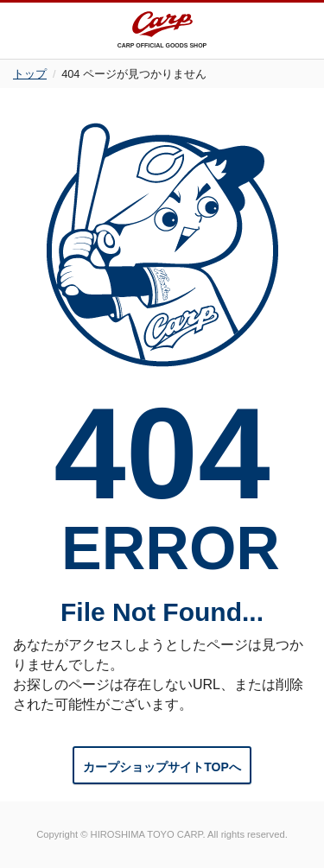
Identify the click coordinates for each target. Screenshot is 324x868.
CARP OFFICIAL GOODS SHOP (162, 30)
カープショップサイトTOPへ (162, 767)
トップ (30, 74)
